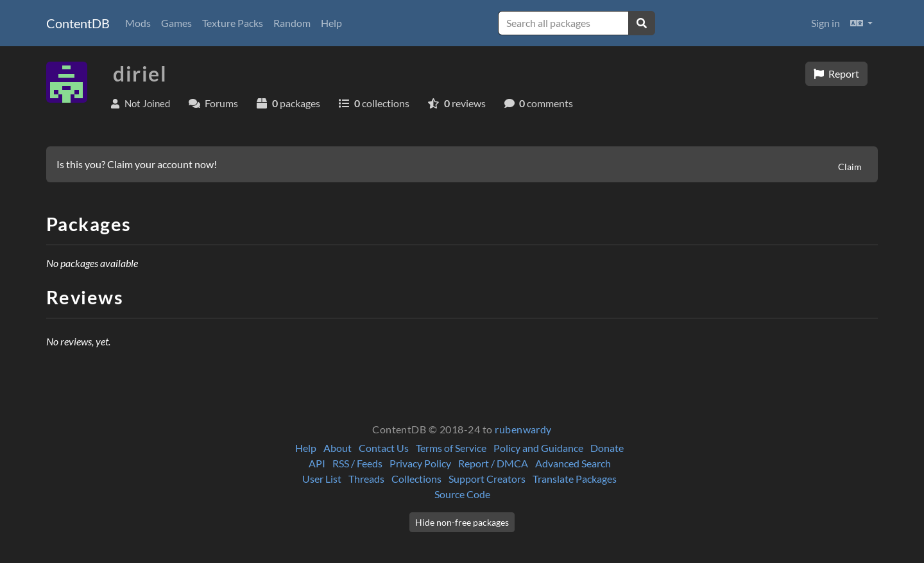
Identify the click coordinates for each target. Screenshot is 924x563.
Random (292, 23)
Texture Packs (233, 23)
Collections (416, 479)
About (338, 448)
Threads (366, 479)
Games (176, 23)
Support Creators (487, 479)
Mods (138, 23)
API (317, 463)
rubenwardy (523, 429)
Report (836, 74)
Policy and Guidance (538, 448)
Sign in (826, 23)
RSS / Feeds (357, 463)
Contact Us (384, 448)
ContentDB (78, 23)
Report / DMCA (493, 463)
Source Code (462, 494)
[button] (861, 23)
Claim (850, 167)
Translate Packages (575, 479)
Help (331, 23)
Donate (607, 448)
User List (322, 479)
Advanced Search (573, 463)
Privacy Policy (420, 463)
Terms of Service (451, 448)
